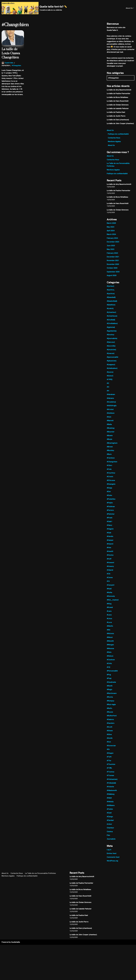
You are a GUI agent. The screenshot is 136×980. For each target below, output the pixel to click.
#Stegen (110, 757)
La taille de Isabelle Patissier (118, 109)
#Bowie (110, 437)
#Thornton (111, 768)
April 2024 (111, 232)
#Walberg (111, 798)
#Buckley (110, 453)
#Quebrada (111, 685)
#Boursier (111, 434)
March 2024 (111, 235)
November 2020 (113, 265)
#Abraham (111, 396)
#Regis (109, 693)
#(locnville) (111, 347)
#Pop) (109, 681)
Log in (109, 854)
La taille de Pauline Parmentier (119, 94)
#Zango (110, 820)
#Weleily (110, 805)
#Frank (110, 520)
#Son (109, 745)
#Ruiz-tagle (111, 708)
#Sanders (111, 727)
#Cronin (110, 479)
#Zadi (109, 817)
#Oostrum (111, 663)
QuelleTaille (9, 63)
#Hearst (110, 546)
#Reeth (110, 689)
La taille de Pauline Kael (116, 113)
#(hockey (110, 336)
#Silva (109, 738)
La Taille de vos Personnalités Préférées (41, 908)
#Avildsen (111, 415)
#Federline (111, 501)
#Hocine (110, 558)
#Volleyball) (111, 787)
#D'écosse (111, 482)
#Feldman (111, 509)
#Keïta (109, 595)
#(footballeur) (112, 325)
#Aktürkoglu (112, 407)
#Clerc (109, 467)
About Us (110, 131)
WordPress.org (113, 865)
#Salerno (110, 723)
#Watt (109, 802)
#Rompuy (110, 704)
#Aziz (109, 419)
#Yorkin (110, 813)
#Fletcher (111, 516)
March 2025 (111, 224)
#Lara (109, 614)
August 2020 (112, 277)
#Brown (110, 449)
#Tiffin (109, 772)
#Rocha (110, 700)
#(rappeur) (111, 366)
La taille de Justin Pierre (116, 116)
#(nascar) (111, 355)
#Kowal (110, 610)
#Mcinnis (110, 636)
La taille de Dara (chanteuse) (118, 120)
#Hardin (110, 539)
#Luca (109, 625)
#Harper (110, 543)
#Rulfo (109, 712)
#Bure (109, 456)
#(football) (111, 321)
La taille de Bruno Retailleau (117, 98)
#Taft (109, 760)
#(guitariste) (112, 332)
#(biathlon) (111, 306)
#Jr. (108, 584)
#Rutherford (112, 719)
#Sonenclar (111, 749)
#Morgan (110, 648)
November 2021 (113, 262)
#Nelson (110, 659)
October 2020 (112, 269)
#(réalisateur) (112, 370)
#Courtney (111, 475)
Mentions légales (114, 142)
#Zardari (110, 824)
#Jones (110, 580)
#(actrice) (111, 295)
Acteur (109, 828)
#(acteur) (110, 287)
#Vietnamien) (112, 783)
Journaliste (111, 843)
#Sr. (108, 753)
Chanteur (110, 832)
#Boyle (109, 441)
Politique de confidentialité (118, 135)
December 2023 (113, 243)
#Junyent (110, 588)
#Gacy (109, 527)
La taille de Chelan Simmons (118, 105)
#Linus (109, 621)
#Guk (109, 535)
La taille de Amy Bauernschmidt (119, 90)
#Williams (111, 809)
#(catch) (110, 310)
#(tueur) (110, 377)
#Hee (109, 550)
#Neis (109, 655)
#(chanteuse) (112, 317)
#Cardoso (111, 460)
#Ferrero (110, 513)
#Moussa (110, 651)
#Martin (110, 629)
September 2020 (113, 273)
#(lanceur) (111, 344)
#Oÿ (108, 670)
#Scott (109, 730)
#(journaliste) (112, 340)
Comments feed (113, 861)
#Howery (110, 569)
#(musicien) (111, 351)
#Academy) (111, 404)
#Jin (109, 576)
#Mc (109, 633)
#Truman (110, 779)
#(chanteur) (111, 314)
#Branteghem (112, 445)
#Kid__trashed (113, 603)
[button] (134, 8)
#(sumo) (110, 374)
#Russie (110, 715)
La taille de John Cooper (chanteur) (120, 124)
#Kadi (109, 591)
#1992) (109, 381)
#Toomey (110, 775)
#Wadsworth (112, 794)
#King (109, 606)
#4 (108, 392)
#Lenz (109, 618)
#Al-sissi (110, 411)
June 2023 (111, 247)
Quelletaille (16, 977)
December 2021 (113, 258)
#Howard (110, 565)
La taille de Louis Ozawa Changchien (11, 53)
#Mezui (110, 640)
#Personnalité (112, 674)
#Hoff (109, 561)
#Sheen (110, 734)
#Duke (109, 498)
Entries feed (112, 857)
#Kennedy (111, 599)
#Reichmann (112, 696)
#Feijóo (110, 505)
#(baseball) (111, 299)
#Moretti (110, 644)
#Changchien (17, 65)
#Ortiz (109, 666)
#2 (108, 385)
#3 (108, 389)
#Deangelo (111, 486)
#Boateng (111, 430)
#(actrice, (111, 291)
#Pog (109, 678)
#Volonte (110, 790)
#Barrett (110, 422)
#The (109, 764)
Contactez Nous (114, 138)
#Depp (109, 490)
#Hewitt (110, 554)
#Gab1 (109, 524)
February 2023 (112, 254)
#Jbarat (110, 573)
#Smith (110, 741)
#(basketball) (112, 302)
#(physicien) (112, 362)
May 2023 (110, 250)
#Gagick (110, 531)
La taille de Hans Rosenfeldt (118, 101)
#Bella (109, 426)
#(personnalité (113, 359)
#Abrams (110, 400)
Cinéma (110, 835)
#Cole (109, 471)
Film (108, 839)
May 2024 (110, 228)
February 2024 (112, 239)
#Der (109, 494)
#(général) (111, 329)
